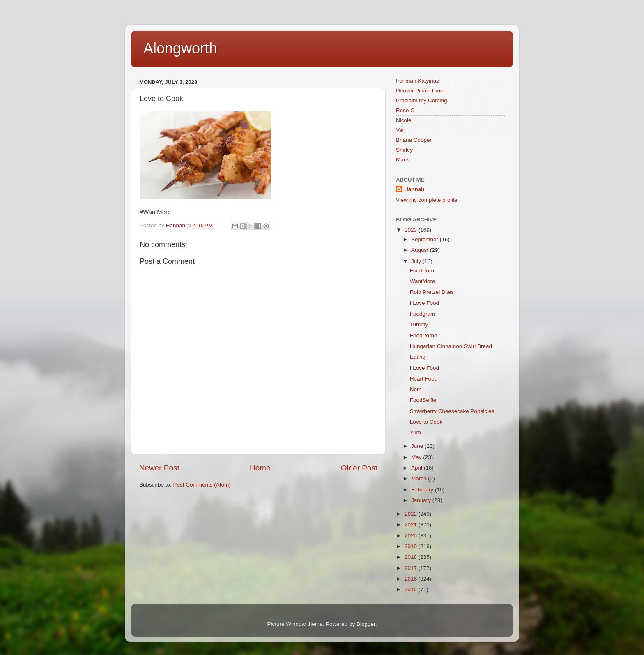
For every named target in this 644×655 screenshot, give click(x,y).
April (417, 468)
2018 (412, 557)
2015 (412, 589)
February (423, 490)
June (418, 446)
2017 (412, 568)
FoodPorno (424, 336)
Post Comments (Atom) (202, 485)
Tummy (419, 324)
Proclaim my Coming (422, 100)
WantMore (423, 281)
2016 (412, 579)
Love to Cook (426, 422)
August (421, 250)
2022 (412, 514)
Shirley (404, 150)
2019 (412, 546)
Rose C (405, 110)
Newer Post (159, 468)
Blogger (366, 624)
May (417, 457)
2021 (412, 525)
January (422, 500)
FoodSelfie (423, 400)
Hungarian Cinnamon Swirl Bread (451, 346)
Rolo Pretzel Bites (432, 292)
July (417, 261)
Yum (415, 432)
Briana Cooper (414, 140)
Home (260, 468)
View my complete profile (427, 200)
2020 (412, 536)
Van (401, 130)
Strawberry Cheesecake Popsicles (452, 411)
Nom (416, 389)
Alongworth (180, 48)
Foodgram (423, 314)
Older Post (359, 468)
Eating (418, 357)
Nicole (404, 120)
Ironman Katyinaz (417, 81)
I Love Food (424, 303)
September (425, 239)
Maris (403, 160)
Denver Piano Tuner (421, 91)
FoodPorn (422, 271)
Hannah (414, 189)
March (420, 479)
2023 (412, 230)
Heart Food (424, 379)
